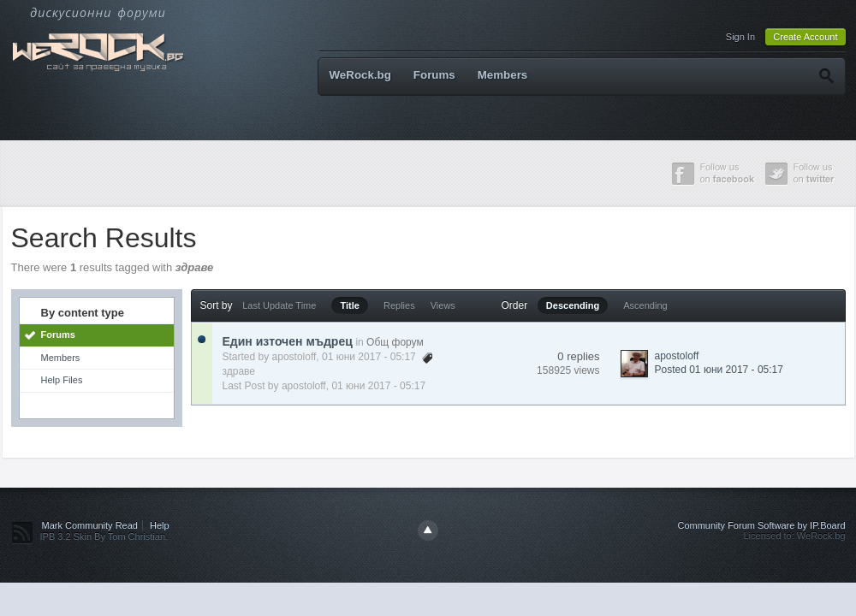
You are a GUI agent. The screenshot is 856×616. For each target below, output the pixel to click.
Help (160, 525)
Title (349, 305)
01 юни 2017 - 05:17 (378, 386)
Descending (573, 305)
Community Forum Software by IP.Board (761, 525)
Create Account (805, 37)
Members (503, 75)
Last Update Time (279, 305)
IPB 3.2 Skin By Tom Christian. (104, 536)
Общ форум (395, 342)
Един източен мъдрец (288, 341)
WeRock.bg (360, 75)
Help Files (62, 380)
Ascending (645, 305)
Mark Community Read (90, 525)
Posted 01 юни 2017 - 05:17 (719, 370)
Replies (399, 305)
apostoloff (294, 357)
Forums (434, 75)
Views (443, 305)
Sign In (740, 37)
